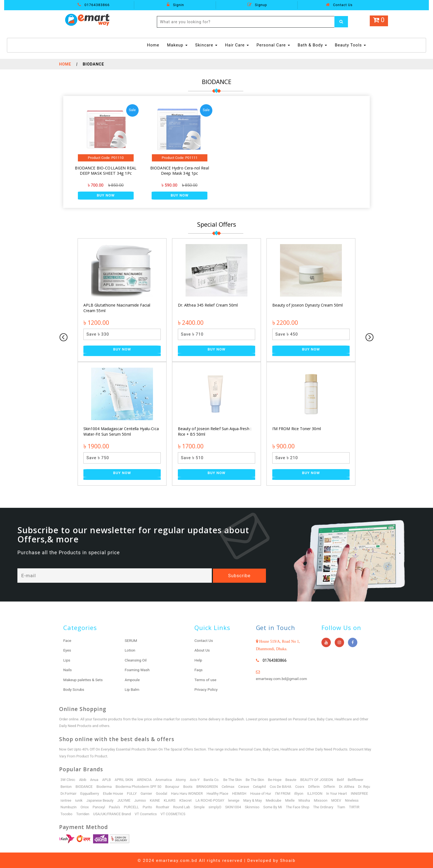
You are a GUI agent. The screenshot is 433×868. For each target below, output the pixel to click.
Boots (189, 786)
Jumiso (162, 800)
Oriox (102, 806)
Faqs (199, 670)
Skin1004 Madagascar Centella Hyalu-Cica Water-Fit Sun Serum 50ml (121, 431)
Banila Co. (213, 779)
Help (198, 660)
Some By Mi (292, 806)
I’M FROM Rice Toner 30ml (296, 429)
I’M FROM (301, 793)
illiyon (317, 793)
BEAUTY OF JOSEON (319, 779)
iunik (100, 800)
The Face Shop (317, 806)
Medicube (297, 800)
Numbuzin (86, 806)
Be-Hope (277, 779)
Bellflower (358, 779)
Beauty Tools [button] (350, 45)
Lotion (130, 650)
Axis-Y (196, 779)
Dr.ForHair (85, 793)
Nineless (67, 806)
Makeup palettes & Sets (84, 679)
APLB (107, 779)
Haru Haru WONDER (204, 793)
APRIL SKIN (124, 779)
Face (67, 640)
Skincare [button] (206, 45)
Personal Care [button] (273, 45)
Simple (218, 806)
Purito (166, 806)
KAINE (177, 800)
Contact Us (339, 5)
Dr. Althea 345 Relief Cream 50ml (208, 305)
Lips (67, 660)
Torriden (97, 813)
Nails (68, 670)
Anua (94, 779)
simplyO (234, 806)
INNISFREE (69, 800)
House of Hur (278, 793)
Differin (316, 786)
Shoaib (288, 860)
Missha (328, 800)
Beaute (293, 779)
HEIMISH (257, 793)
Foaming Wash (138, 670)
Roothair (181, 806)
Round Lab (200, 806)
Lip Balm (132, 689)
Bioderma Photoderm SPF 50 (139, 786)
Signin (175, 5)
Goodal (179, 793)
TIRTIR (66, 813)
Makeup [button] (177, 45)
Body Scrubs (74, 689)
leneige (256, 800)
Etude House (130, 793)
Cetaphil (261, 786)
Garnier (163, 793)
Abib (83, 779)
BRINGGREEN (208, 786)
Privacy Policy (206, 689)
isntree (87, 800)
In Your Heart (355, 793)
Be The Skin (234, 779)
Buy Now (106, 195)
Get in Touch (276, 628)
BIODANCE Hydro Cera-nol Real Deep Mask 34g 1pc (180, 171)
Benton (66, 786)
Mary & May (276, 800)
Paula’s (133, 806)
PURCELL (150, 806)
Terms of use (206, 679)
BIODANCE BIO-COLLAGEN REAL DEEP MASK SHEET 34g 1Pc (106, 171)
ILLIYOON (333, 793)
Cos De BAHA (283, 786)
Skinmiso (271, 806)
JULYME (146, 800)
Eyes (67, 650)
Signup (257, 5)
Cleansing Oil (136, 660)
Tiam (361, 806)
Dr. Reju (67, 793)
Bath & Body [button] (312, 45)
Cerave (245, 786)
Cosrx (302, 786)
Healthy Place (235, 793)
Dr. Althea (349, 786)
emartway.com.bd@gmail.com (282, 679)
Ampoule (133, 679)
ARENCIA (145, 779)
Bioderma (104, 786)
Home (154, 45)
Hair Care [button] (237, 45)
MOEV (360, 800)
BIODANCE (84, 786)
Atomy (182, 779)
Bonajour (173, 786)
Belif (343, 779)
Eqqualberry (106, 793)
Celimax (230, 786)
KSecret (208, 800)
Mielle (313, 800)
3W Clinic (68, 779)
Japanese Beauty (122, 800)
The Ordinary (343, 806)
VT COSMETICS (188, 813)
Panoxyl (117, 806)
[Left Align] (341, 22)
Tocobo (81, 813)
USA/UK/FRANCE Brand (127, 813)
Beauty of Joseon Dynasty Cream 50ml (307, 305)
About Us (202, 650)
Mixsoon (344, 800)
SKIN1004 (252, 806)
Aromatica (165, 779)
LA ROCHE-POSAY (232, 800)
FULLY (149, 793)
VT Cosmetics (161, 813)
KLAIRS (192, 800)
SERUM (131, 640)
